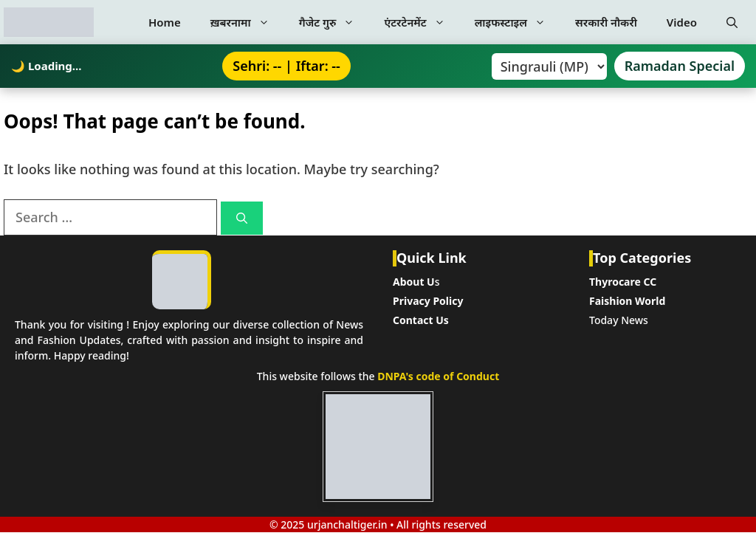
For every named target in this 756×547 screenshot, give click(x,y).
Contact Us (421, 320)
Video (682, 22)
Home (165, 22)
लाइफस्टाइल (518, 22)
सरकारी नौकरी (606, 22)
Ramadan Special (680, 66)
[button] (732, 22)
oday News (621, 320)
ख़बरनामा (247, 22)
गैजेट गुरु (334, 22)
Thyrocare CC (623, 282)
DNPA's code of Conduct (438, 376)
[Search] (242, 218)
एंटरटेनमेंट (422, 22)
